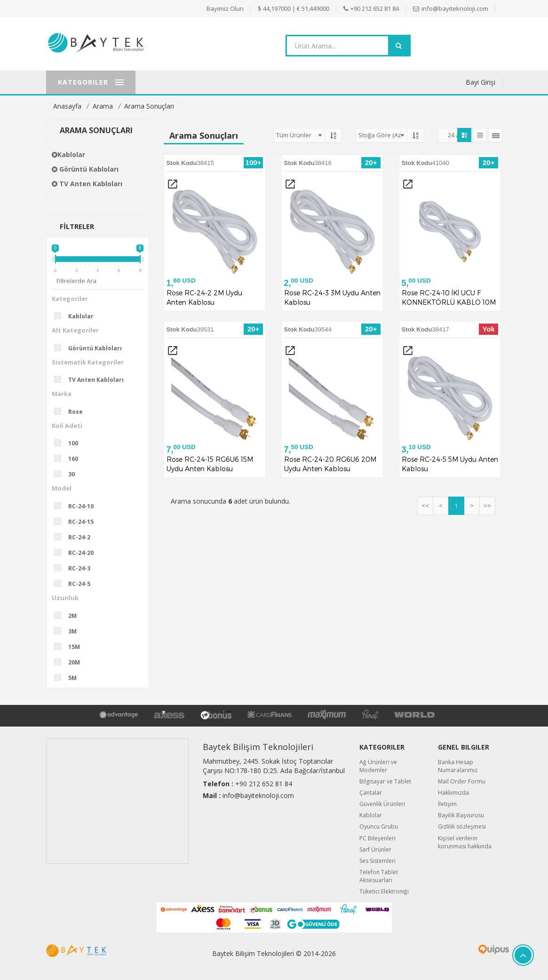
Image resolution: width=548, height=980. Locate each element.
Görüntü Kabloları (85, 169)
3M (68, 631)
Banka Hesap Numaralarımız (458, 766)
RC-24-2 (75, 537)
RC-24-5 (75, 584)
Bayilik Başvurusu (461, 815)
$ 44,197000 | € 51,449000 (294, 8)
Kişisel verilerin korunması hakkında (465, 842)
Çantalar (371, 793)
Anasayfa (67, 106)
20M (70, 662)
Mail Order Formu (462, 781)
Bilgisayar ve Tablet (385, 781)
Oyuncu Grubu (379, 826)
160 (69, 458)
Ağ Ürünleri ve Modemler (378, 766)
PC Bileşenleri (377, 838)
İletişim (447, 804)
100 (69, 443)
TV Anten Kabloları (87, 184)
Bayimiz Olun (225, 8)
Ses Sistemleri (377, 861)
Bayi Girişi (480, 82)
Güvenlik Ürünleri (382, 804)
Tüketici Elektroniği (384, 891)
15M (70, 647)
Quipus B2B (470, 949)
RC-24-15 (77, 522)
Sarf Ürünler (375, 850)
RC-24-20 (77, 553)
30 (68, 474)
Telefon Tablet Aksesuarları (379, 876)
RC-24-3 (75, 568)
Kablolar (68, 154)
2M (68, 616)
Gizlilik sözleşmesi (462, 826)
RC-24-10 (77, 506)
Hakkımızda (453, 793)
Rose (71, 411)
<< (425, 506)
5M (68, 678)
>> (487, 506)
